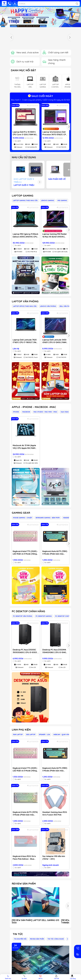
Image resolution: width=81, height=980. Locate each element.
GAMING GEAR (21, 513)
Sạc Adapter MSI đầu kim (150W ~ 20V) (54, 858)
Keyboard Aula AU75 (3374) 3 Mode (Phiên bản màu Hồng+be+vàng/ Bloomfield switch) (25, 814)
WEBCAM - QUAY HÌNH (62, 734)
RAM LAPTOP (18, 734)
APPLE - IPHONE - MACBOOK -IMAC (34, 407)
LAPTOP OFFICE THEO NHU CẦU (25, 306)
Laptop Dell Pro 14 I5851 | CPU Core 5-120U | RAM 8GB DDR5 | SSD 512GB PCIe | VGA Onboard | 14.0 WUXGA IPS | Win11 (25, 133)
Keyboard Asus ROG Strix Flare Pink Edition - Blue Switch (24, 858)
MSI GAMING (62, 200)
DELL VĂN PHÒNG (66, 306)
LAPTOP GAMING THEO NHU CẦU (25, 200)
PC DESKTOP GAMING (44, 616)
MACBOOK (26, 412)
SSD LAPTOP (31, 734)
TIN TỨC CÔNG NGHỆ (56, 939)
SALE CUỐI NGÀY (40, 96)
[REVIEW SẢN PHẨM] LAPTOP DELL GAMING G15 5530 (35, 921)
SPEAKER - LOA (44, 734)
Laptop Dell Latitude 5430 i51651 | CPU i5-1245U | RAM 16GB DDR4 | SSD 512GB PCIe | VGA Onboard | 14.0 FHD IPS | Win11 (55, 341)
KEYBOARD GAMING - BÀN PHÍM (48, 518)
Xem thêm (65, 412)
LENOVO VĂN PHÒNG (48, 306)
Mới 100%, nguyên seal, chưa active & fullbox (41, 100)
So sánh (17, 141)
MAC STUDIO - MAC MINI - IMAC (45, 412)
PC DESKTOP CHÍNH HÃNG (28, 611)
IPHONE (16, 412)
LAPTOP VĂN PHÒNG (25, 301)
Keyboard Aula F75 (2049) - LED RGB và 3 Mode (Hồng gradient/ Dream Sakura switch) (25, 553)
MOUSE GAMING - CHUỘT (23, 518)
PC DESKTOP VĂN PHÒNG (23, 616)
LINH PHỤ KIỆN (21, 730)
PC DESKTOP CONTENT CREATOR (67, 616)
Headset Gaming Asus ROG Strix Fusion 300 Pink (55, 813)
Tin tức (18, 934)
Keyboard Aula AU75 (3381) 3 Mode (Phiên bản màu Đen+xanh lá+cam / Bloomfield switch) (55, 553)
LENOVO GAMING (48, 200)
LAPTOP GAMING (23, 196)
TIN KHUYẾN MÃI (20, 939)
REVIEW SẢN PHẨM (24, 884)
